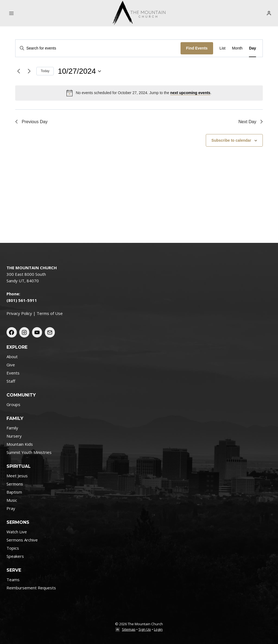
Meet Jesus (17, 476)
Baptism (14, 492)
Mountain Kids (20, 444)
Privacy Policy (19, 313)
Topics (13, 548)
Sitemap (129, 629)
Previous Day (31, 122)
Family (12, 428)
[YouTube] (37, 332)
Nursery (14, 436)
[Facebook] (12, 332)
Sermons (15, 484)
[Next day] (29, 71)
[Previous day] (18, 71)
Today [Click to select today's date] (45, 71)
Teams (13, 580)
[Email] (50, 332)
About (12, 357)
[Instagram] (24, 332)
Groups (13, 404)
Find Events (197, 48)
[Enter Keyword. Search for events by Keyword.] (98, 48)
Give (11, 365)
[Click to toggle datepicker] (79, 71)
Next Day (251, 122)
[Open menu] (12, 13)
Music (12, 500)
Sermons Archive (22, 540)
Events (13, 373)
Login (158, 629)
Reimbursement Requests (31, 588)
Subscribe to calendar (231, 140)
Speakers (15, 556)
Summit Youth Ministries (29, 452)
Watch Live (17, 532)
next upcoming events (190, 93)
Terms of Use (50, 313)
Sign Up (145, 629)
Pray (11, 508)
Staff (11, 381)
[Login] (269, 13)
